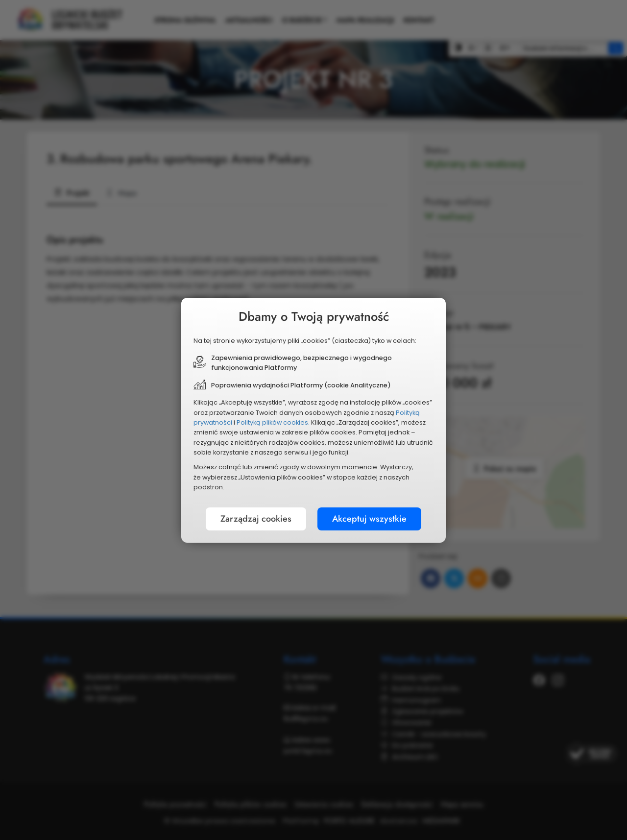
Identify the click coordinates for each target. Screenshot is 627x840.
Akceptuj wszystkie (369, 519)
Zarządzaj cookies (256, 519)
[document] (313, 420)
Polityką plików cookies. (273, 422)
